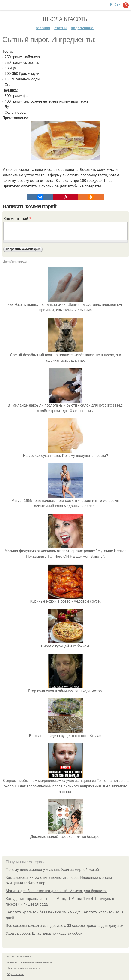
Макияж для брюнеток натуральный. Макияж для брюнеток (56, 891)
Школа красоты (66, 19)
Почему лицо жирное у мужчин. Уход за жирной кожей (52, 870)
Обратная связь (15, 974)
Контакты (12, 963)
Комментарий (17, 219)
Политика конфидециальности (23, 968)
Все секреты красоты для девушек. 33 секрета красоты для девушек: (65, 926)
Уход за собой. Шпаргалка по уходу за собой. (45, 933)
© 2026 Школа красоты (19, 957)
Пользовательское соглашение (36, 963)
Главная (43, 28)
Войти (115, 5)
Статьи (60, 28)
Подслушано (82, 28)
